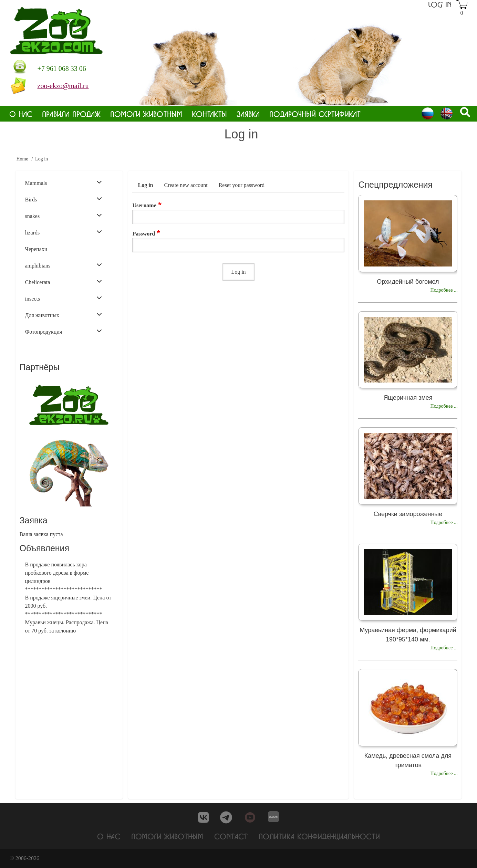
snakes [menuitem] (64, 216)
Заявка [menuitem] (248, 114)
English (447, 113)
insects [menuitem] (64, 298)
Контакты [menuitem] (209, 114)
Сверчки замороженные (408, 514)
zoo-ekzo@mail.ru (63, 86)
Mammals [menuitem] (64, 182)
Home (22, 159)
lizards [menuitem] (64, 232)
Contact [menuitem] (231, 836)
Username (144, 205)
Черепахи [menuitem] (36, 249)
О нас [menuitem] (21, 114)
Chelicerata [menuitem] (64, 282)
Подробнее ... (444, 290)
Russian (428, 113)
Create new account (186, 185)
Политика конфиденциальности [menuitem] (319, 836)
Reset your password (242, 185)
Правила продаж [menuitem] (71, 114)
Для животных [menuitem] (64, 315)
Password (144, 234)
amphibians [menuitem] (64, 265)
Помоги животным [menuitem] (146, 114)
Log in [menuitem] (440, 4)
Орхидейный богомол (408, 282)
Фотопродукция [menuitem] (64, 331)
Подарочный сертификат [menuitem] (315, 114)
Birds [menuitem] (64, 199)
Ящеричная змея (408, 398)
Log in (145, 185)
